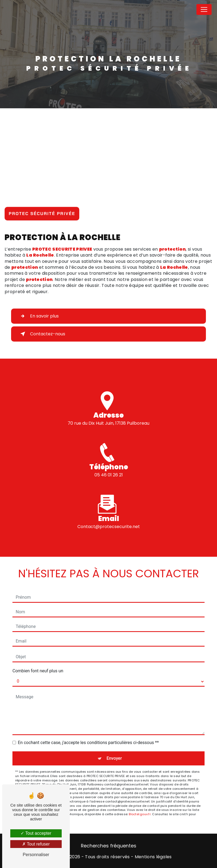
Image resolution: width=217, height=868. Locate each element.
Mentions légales (153, 857)
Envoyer (114, 758)
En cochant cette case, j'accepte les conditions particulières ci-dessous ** (88, 743)
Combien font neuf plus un (38, 671)
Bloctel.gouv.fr (140, 814)
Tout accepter (36, 833)
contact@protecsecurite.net (109, 520)
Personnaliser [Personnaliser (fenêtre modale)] (36, 855)
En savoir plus (38, 316)
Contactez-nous (42, 334)
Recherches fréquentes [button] (109, 846)
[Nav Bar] (204, 9)
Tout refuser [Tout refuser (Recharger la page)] (36, 844)
